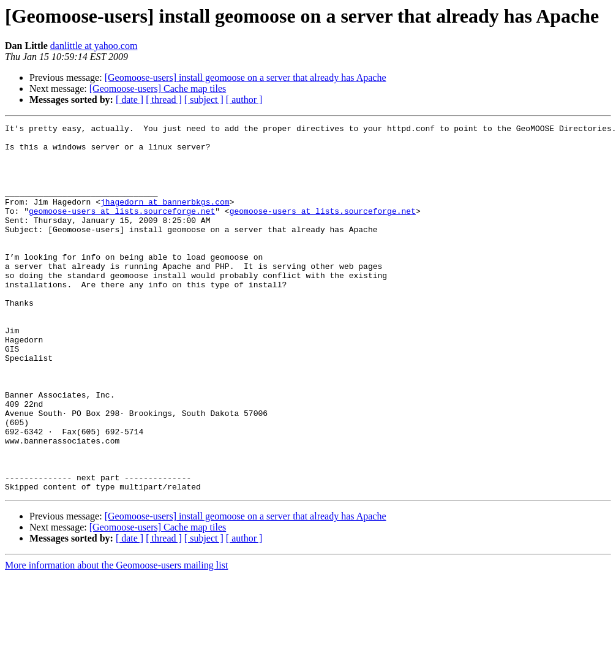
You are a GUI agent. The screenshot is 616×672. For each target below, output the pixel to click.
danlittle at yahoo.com (94, 46)
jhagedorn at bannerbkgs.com (165, 218)
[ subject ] (204, 100)
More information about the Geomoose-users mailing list (116, 639)
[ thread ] (164, 100)
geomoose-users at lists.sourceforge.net (122, 229)
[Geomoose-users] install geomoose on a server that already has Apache (246, 77)
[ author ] (244, 100)
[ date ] (130, 100)
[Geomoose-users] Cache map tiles (158, 89)
